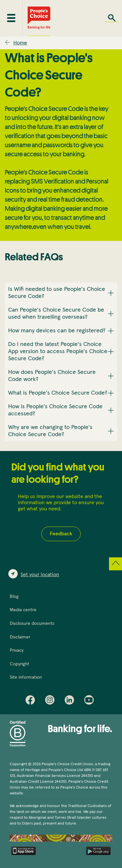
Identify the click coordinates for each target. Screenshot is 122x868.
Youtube (90, 701)
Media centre (23, 610)
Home (20, 43)
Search (112, 18)
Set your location (40, 575)
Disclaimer (20, 637)
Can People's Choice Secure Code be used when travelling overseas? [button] (56, 314)
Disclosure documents (32, 624)
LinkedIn (71, 701)
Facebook (32, 701)
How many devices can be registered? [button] (57, 331)
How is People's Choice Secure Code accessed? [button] (55, 410)
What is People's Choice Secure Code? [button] (58, 393)
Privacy (17, 650)
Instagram (51, 701)
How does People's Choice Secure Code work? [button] (52, 376)
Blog (14, 597)
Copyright (20, 664)
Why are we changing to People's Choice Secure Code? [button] (50, 431)
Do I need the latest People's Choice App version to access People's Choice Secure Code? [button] (58, 351)
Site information (26, 677)
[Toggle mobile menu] (11, 18)
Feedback (61, 534)
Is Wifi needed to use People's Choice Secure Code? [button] (57, 293)
